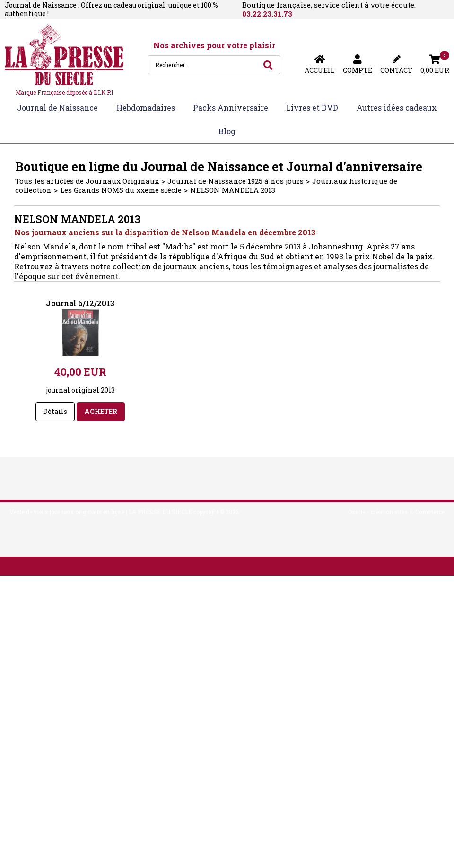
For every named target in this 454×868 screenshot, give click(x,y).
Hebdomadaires (146, 107)
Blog (227, 131)
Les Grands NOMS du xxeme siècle (121, 190)
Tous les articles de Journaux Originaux (87, 181)
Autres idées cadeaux (397, 107)
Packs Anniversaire (231, 107)
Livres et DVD (312, 107)
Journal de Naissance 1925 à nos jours (236, 181)
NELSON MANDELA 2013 (233, 190)
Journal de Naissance (57, 107)
